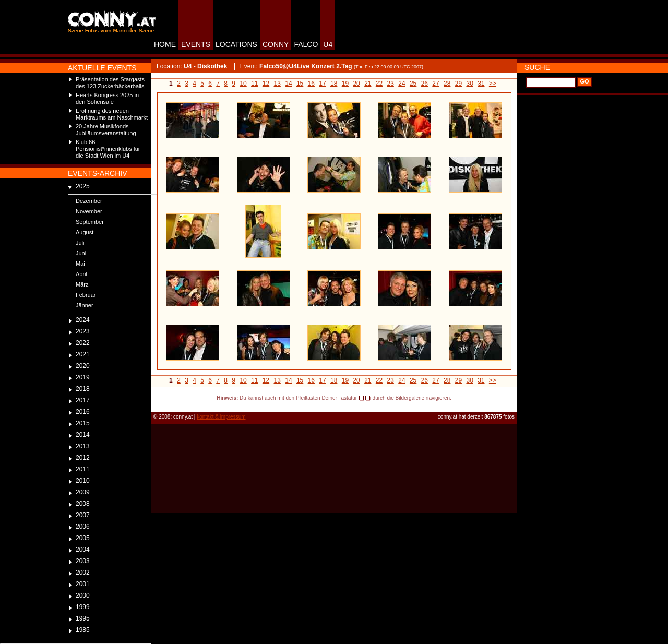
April (81, 274)
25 (413, 84)
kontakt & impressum (221, 417)
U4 (328, 44)
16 (311, 84)
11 (254, 84)
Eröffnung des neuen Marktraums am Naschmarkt (112, 114)
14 (288, 84)
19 (345, 84)
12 (266, 84)
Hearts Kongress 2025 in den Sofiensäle (107, 98)
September (90, 222)
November (89, 211)
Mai (80, 264)
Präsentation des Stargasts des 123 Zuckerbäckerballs (110, 83)
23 (391, 84)
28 (447, 84)
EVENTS (196, 44)
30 (469, 84)
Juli (80, 243)
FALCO (306, 44)
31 (481, 84)
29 (458, 84)
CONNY (276, 44)
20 (356, 84)
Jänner (85, 305)
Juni (81, 253)
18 (334, 84)
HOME (165, 44)
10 (243, 84)
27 (436, 84)
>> (493, 84)
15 (300, 84)
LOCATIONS (236, 44)
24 (402, 84)
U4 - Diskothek (205, 66)
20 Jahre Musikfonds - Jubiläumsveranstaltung (106, 130)
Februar (86, 295)
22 (379, 84)
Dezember (89, 201)
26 (425, 84)
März (82, 284)
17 (322, 84)
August (85, 232)
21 (368, 84)
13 (277, 84)
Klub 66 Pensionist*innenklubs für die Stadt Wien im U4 (108, 149)
